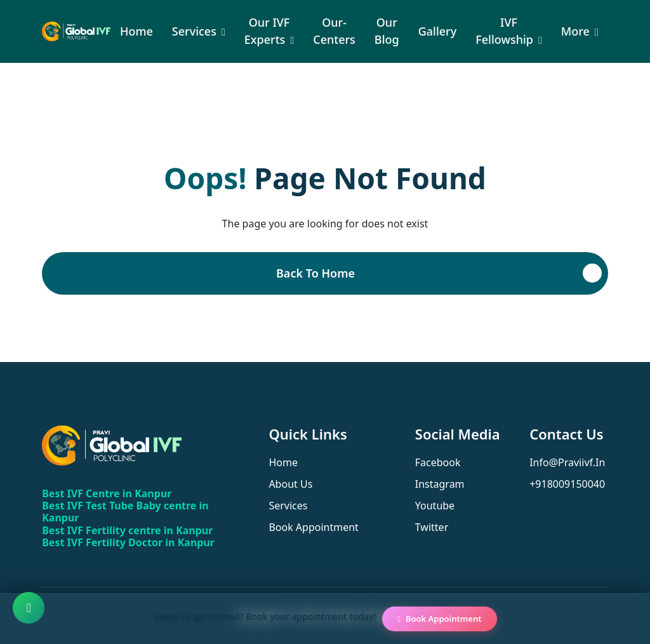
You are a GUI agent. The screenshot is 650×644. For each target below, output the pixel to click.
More (575, 31)
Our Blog (387, 31)
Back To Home (315, 273)
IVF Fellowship (504, 31)
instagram (440, 484)
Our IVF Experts (267, 31)
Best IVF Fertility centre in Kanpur (127, 530)
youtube (435, 506)
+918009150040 (567, 484)
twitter (432, 527)
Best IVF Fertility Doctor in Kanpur (128, 542)
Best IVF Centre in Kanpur (107, 493)
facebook (438, 462)
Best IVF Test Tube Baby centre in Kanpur (125, 512)
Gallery (438, 31)
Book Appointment (439, 619)
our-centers (334, 31)
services (288, 506)
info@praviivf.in (567, 462)
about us (290, 484)
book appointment (314, 527)
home (283, 462)
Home (136, 31)
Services (194, 31)
